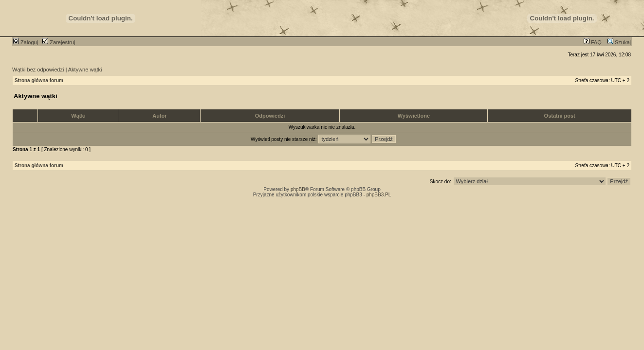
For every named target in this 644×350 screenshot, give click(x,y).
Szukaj (619, 42)
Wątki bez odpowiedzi (38, 70)
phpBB (298, 189)
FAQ (593, 42)
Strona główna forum (39, 80)
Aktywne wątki (85, 70)
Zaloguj (26, 42)
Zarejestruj (59, 42)
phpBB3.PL (379, 195)
